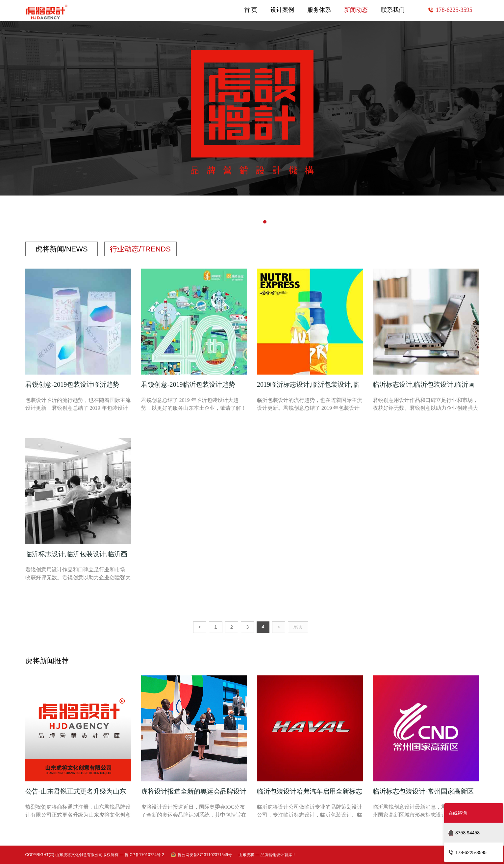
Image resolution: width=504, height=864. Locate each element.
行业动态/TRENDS (140, 249)
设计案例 (282, 10)
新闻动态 (356, 10)
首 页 (251, 10)
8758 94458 (467, 833)
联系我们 (393, 10)
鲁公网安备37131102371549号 (205, 855)
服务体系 (319, 10)
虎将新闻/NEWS (62, 249)
